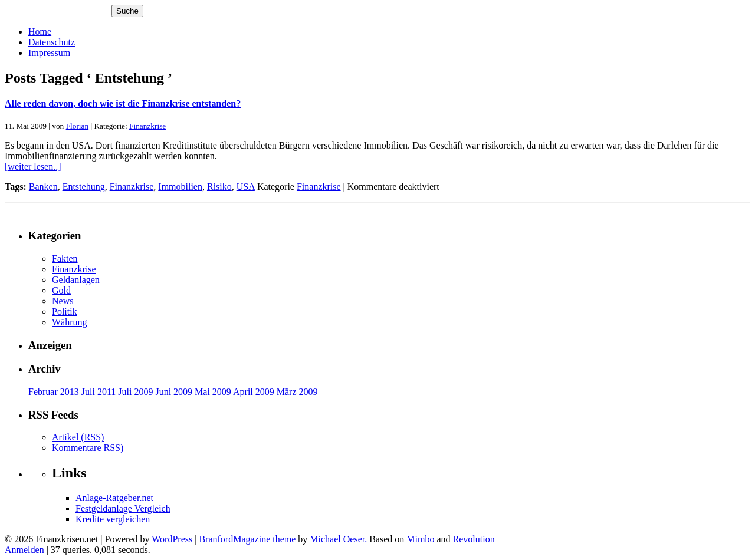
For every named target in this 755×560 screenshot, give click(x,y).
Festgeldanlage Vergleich (123, 508)
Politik (65, 312)
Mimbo (420, 539)
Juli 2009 (135, 392)
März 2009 (297, 392)
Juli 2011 (99, 392)
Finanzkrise (147, 126)
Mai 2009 (213, 392)
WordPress (172, 539)
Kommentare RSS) (88, 448)
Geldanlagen (76, 280)
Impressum (49, 53)
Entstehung (84, 187)
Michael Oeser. (338, 539)
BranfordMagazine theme (247, 539)
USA (246, 187)
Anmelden (24, 550)
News (63, 301)
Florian (78, 126)
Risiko (219, 187)
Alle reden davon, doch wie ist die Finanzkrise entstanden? (123, 103)
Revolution (474, 539)
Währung (70, 322)
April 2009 (254, 392)
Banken (43, 187)
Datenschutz (52, 42)
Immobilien (180, 187)
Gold (61, 290)
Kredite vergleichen (113, 519)
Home (40, 32)
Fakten (65, 258)
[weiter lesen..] (33, 167)
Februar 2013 (54, 392)
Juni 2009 (174, 392)
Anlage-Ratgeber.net (114, 498)
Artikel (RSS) (78, 437)
